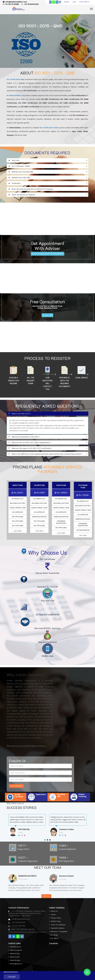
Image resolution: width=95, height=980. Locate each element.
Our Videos (54, 938)
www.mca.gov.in (16, 950)
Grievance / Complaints (59, 931)
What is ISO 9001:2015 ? (20, 414)
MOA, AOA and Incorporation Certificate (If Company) (31, 189)
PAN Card (14, 160)
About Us (54, 911)
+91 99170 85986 (11, 4)
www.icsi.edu (15, 957)
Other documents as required (22, 195)
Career (53, 914)
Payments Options (58, 928)
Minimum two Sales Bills (19, 178)
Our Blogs (54, 935)
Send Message (16, 786)
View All (46, 896)
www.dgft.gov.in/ (16, 964)
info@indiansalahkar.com (15, 2)
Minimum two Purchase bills (21, 172)
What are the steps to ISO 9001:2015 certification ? (30, 448)
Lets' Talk (47, 315)
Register (67, 2)
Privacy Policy (56, 918)
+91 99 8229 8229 (30, 4)
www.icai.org (15, 953)
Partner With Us (84, 2)
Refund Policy (56, 921)
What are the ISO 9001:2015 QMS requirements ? (30, 442)
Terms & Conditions (58, 925)
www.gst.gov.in (15, 947)
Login (74, 2)
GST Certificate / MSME (19, 166)
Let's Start (18, 531)
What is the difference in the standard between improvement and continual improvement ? (45, 454)
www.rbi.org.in (15, 960)
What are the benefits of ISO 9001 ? (24, 437)
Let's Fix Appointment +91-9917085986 (47, 254)
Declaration (14, 183)
